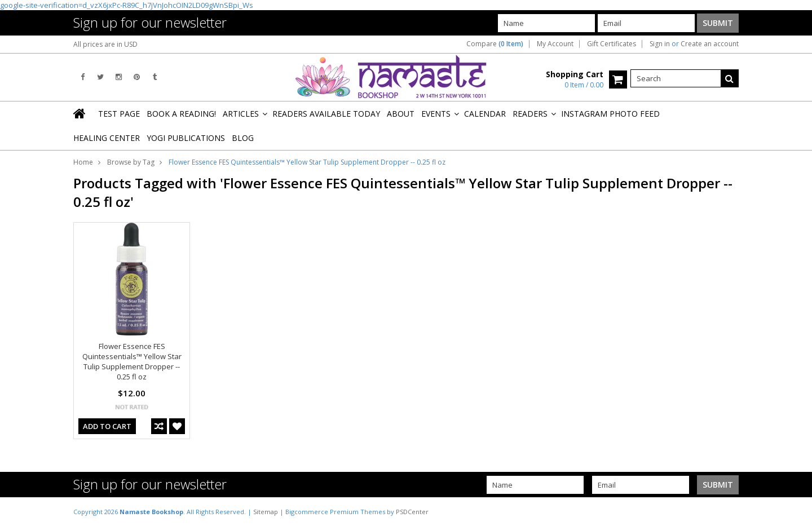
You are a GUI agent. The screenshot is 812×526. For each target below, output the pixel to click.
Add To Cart (107, 426)
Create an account (710, 44)
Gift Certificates (612, 44)
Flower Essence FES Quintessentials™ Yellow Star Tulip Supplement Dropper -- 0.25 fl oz (132, 361)
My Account (555, 44)
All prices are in (105, 44)
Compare (495, 44)
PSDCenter (412, 512)
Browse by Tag (131, 162)
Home (83, 162)
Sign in (660, 44)
